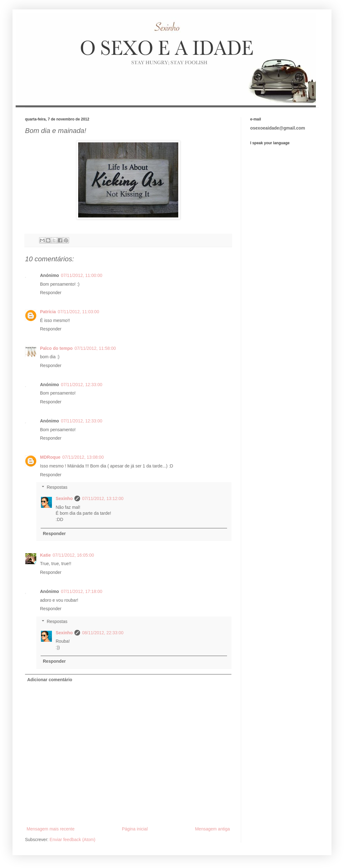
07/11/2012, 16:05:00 (73, 555)
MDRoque (50, 457)
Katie (45, 555)
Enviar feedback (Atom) (73, 840)
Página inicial (135, 829)
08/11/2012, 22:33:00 (103, 633)
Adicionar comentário (50, 680)
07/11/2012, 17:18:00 (82, 591)
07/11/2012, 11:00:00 (82, 275)
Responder (51, 293)
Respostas (57, 488)
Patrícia (48, 312)
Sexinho (64, 498)
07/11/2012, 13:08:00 (83, 457)
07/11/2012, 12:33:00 (82, 385)
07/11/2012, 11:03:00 (78, 312)
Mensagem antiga (212, 829)
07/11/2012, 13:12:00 (103, 498)
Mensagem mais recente (51, 829)
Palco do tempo (56, 348)
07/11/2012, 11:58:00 (95, 348)
